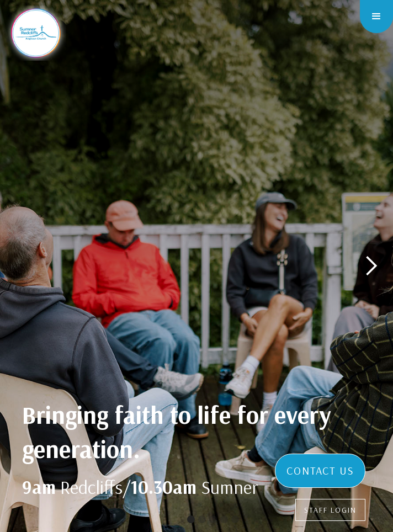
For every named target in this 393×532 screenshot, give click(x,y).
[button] (376, 17)
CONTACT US (320, 470)
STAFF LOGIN (330, 510)
